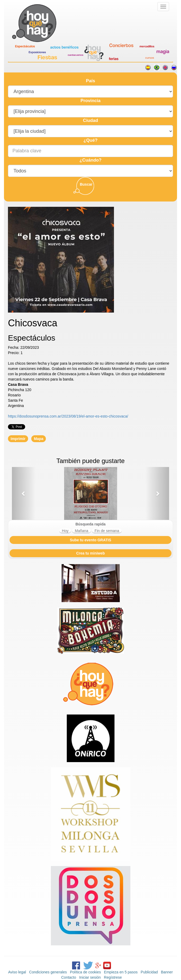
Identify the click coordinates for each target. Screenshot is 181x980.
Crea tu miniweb (90, 553)
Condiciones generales (48, 972)
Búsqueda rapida (91, 524)
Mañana (81, 531)
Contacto (69, 977)
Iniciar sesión (90, 977)
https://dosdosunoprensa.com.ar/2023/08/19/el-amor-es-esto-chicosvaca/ (68, 416)
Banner (167, 972)
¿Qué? (90, 140)
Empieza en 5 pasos (121, 972)
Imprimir (18, 439)
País (90, 81)
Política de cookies (85, 972)
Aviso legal (17, 972)
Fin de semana (107, 531)
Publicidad (149, 972)
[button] (24, 493)
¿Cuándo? (90, 160)
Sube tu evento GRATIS (90, 540)
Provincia (91, 101)
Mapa (39, 439)
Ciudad (90, 120)
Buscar (86, 184)
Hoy (65, 531)
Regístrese (113, 977)
